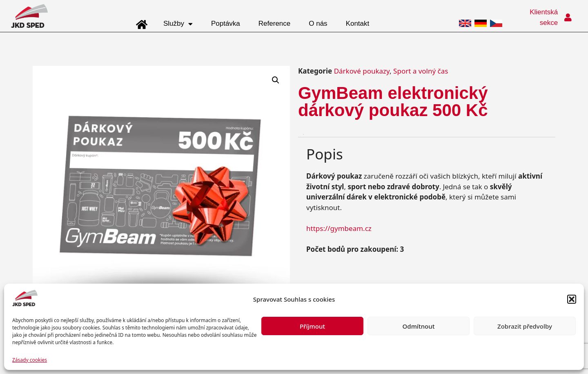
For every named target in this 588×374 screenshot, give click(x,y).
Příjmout (312, 326)
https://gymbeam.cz (339, 228)
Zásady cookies (30, 360)
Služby (178, 24)
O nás (318, 24)
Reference (274, 24)
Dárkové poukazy (362, 71)
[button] (572, 299)
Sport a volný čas (421, 71)
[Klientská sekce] (568, 18)
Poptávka (226, 24)
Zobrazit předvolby (525, 326)
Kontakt (358, 24)
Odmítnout (419, 326)
